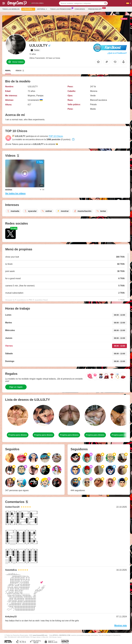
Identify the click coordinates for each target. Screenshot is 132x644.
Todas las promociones (61, 9)
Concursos (80, 9)
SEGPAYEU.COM (65, 635)
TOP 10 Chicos (56, 136)
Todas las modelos (11, 9)
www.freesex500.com (40, 635)
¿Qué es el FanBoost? (117, 53)
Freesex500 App (96, 9)
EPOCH (55, 635)
